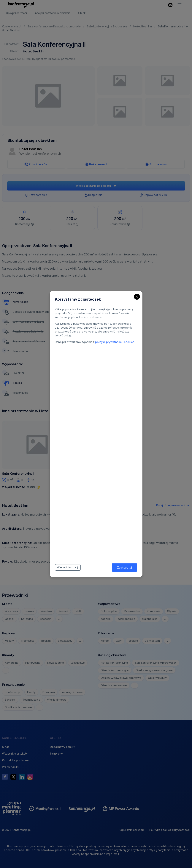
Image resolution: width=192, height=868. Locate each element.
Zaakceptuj (124, 567)
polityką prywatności (109, 342)
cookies (129, 342)
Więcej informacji (68, 567)
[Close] (137, 297)
